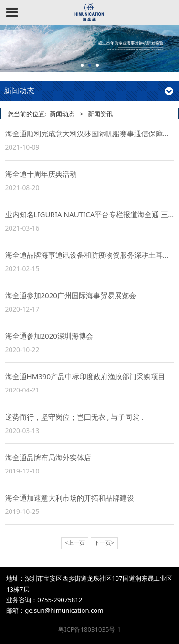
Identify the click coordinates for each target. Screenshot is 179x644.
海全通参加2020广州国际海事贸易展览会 (71, 295)
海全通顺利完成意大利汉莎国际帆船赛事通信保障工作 (91, 133)
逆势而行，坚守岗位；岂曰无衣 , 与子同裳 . (74, 417)
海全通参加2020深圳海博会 (49, 336)
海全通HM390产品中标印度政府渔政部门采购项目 (85, 376)
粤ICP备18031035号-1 (89, 629)
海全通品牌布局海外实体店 (48, 457)
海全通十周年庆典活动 (41, 174)
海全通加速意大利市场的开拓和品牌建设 (70, 498)
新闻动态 (62, 114)
